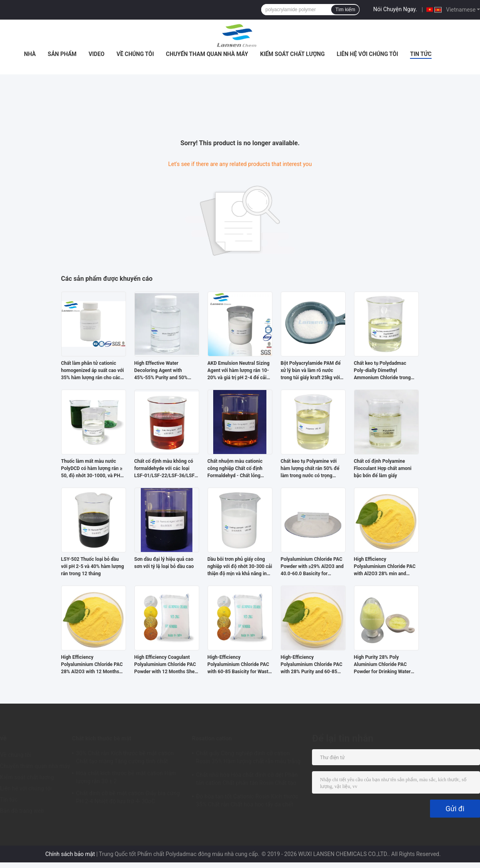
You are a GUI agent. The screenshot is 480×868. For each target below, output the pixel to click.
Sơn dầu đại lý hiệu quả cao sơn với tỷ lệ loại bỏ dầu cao (164, 563)
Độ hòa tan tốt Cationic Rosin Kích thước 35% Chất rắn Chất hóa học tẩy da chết (247, 800)
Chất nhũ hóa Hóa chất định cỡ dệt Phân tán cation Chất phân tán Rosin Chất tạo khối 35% (247, 780)
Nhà (30, 54)
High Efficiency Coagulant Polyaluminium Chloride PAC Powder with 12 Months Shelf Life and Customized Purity (166, 665)
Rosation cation (212, 738)
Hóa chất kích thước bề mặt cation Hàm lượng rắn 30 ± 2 (126, 777)
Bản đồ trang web (22, 811)
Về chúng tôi (135, 54)
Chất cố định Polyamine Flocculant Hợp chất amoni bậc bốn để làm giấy (383, 468)
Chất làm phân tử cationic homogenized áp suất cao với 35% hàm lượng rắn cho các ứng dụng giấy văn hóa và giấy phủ (93, 371)
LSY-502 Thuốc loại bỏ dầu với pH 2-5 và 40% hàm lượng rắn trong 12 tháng (93, 566)
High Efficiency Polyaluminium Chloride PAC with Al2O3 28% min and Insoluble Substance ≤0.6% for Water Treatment (385, 567)
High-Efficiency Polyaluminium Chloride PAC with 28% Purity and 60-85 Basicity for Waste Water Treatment (312, 665)
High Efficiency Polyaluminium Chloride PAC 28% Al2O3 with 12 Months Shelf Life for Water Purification (92, 665)
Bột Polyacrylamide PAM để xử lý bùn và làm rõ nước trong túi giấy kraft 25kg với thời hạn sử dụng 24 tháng (311, 371)
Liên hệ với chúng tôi (368, 54)
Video (96, 54)
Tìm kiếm (345, 10)
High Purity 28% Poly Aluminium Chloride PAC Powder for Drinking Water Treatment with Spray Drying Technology (385, 665)
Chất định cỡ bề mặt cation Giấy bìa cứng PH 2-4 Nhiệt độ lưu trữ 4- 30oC (128, 797)
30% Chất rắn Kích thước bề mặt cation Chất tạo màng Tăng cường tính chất (125, 757)
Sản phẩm (62, 54)
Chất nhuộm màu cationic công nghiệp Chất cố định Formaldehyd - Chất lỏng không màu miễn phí (235, 469)
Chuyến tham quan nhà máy (207, 54)
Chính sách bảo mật (70, 854)
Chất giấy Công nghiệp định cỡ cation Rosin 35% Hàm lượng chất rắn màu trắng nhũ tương (248, 758)
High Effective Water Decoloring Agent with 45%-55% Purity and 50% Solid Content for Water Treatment (161, 371)
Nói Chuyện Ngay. (395, 9)
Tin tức (421, 54)
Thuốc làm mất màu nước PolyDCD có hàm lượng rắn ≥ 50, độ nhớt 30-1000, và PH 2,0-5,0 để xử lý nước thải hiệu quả (92, 469)
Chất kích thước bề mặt (102, 738)
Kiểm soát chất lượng (292, 54)
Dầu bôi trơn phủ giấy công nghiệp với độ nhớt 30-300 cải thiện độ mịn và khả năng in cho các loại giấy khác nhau (240, 567)
